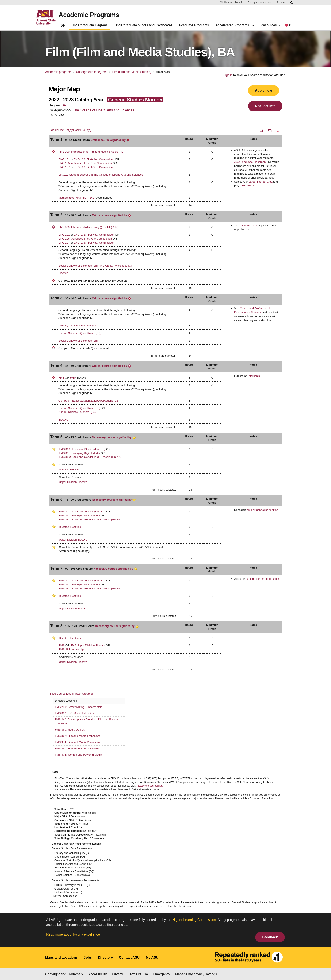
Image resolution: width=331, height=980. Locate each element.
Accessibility (98, 974)
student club (250, 226)
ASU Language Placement (250, 162)
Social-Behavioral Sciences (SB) (78, 341)
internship (254, 376)
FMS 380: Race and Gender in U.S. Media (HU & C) (91, 457)
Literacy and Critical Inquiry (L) (77, 326)
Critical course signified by (110, 140)
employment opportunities (262, 510)
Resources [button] (271, 25)
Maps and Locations (61, 958)
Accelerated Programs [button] (235, 25)
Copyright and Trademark (64, 974)
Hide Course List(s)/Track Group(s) (70, 130)
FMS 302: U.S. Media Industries (74, 713)
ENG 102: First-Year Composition (94, 159)
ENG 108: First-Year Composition (94, 167)
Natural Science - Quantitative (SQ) (80, 333)
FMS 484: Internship (71, 649)
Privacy (117, 974)
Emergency (161, 974)
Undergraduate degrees (92, 72)
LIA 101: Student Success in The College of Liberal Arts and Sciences (101, 175)
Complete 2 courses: (71, 464)
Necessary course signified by (114, 437)
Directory (105, 958)
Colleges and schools (260, 3)
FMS (61, 378)
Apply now (264, 90)
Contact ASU (129, 958)
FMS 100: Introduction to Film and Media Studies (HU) (92, 152)
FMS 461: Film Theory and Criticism (77, 749)
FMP (73, 378)
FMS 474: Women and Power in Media (78, 755)
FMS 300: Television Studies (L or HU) (82, 449)
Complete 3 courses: (71, 534)
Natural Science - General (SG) (78, 412)
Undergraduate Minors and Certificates (143, 25)
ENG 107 (64, 167)
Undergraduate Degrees (90, 25)
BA (64, 105)
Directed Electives (70, 470)
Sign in (281, 3)
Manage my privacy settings (196, 974)
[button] (278, 131)
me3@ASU (247, 185)
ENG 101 (64, 159)
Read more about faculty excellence (73, 934)
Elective (63, 273)
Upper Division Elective (73, 482)
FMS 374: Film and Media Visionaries (78, 742)
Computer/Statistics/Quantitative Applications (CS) (89, 401)
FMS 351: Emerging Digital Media (79, 453)
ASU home (226, 3)
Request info (265, 106)
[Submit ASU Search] (292, 3)
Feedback (270, 937)
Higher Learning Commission (194, 920)
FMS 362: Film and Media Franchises (78, 736)
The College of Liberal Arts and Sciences (104, 110)
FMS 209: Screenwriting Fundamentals (79, 707)
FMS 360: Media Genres (70, 730)
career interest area (261, 182)
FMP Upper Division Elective (88, 645)
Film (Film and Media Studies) (132, 72)
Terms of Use (138, 974)
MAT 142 (89, 198)
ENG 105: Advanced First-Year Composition (85, 163)
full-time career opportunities (263, 579)
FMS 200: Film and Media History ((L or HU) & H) (88, 227)
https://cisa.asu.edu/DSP (151, 786)
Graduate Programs (194, 25)
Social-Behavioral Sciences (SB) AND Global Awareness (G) (95, 266)
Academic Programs (89, 15)
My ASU (240, 3)
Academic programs (58, 72)
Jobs (88, 958)
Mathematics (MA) (70, 198)
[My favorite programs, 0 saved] (288, 26)
